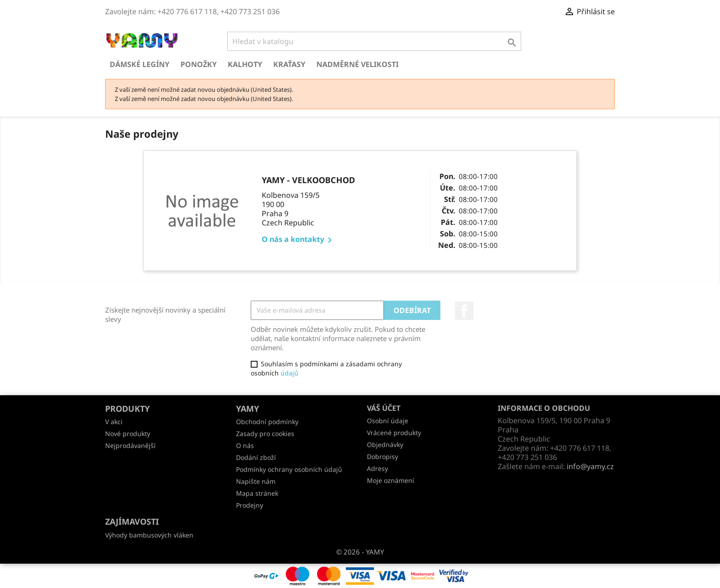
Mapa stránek (257, 493)
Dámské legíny (140, 64)
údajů (290, 373)
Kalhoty (245, 64)
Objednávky (385, 445)
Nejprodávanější (130, 445)
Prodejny (250, 505)
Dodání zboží (256, 457)
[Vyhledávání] (374, 41)
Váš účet (384, 408)
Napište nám (256, 481)
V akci (114, 422)
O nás (245, 445)
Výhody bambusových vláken (149, 535)
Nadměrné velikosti (357, 64)
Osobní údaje (388, 421)
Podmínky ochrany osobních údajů (289, 469)
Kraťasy (289, 64)
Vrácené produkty (394, 433)
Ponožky (199, 64)
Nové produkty (128, 434)
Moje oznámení (391, 480)
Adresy (377, 468)
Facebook (464, 311)
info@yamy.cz (590, 466)
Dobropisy (382, 456)
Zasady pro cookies (265, 434)
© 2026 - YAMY (360, 552)
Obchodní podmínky (267, 422)
